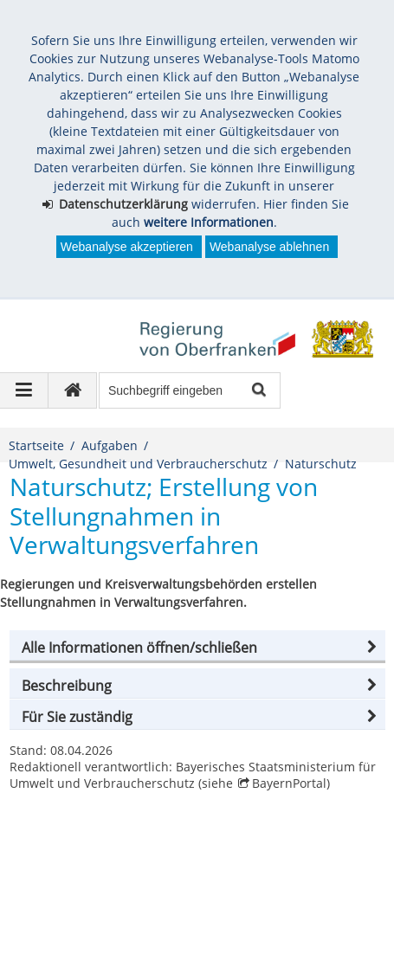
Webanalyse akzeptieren (127, 247)
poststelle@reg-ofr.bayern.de (111, 869)
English (47, 936)
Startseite (36, 445)
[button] (197, 648)
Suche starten (258, 391)
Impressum (59, 912)
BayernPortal (289, 783)
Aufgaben (110, 445)
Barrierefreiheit (253, 912)
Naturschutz (321, 464)
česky (136, 936)
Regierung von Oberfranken (121, 832)
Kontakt (342, 912)
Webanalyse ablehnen (269, 247)
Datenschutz (150, 912)
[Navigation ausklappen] (24, 390)
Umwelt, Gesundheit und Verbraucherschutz (138, 464)
